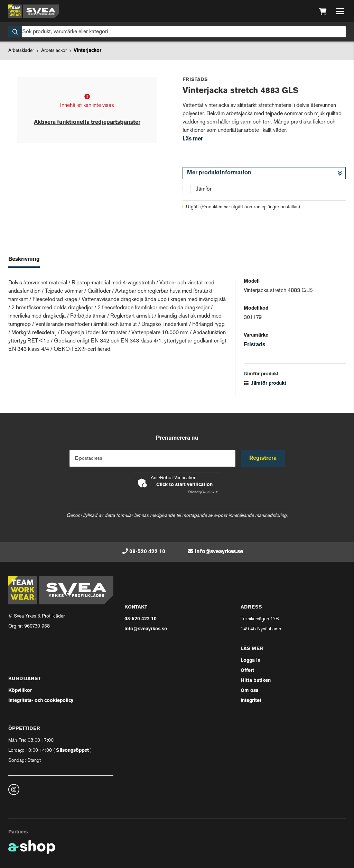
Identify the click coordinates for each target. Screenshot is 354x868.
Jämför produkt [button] (265, 383)
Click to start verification (184, 485)
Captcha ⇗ (203, 492)
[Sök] (177, 32)
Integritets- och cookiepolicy (41, 701)
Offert (247, 671)
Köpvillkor (20, 691)
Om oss (249, 691)
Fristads (254, 345)
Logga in (250, 661)
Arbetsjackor (54, 51)
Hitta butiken (256, 681)
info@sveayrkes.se (219, 552)
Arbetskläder (21, 51)
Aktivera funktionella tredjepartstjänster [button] (87, 122)
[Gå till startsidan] (34, 11)
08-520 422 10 (147, 552)
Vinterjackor (87, 51)
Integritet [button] (251, 701)
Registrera (263, 458)
